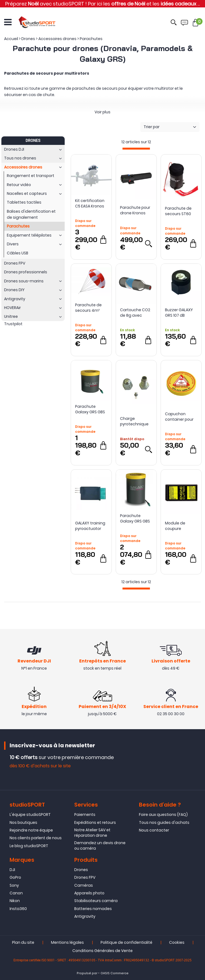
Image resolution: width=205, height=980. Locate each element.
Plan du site (23, 943)
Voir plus (102, 112)
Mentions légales (67, 943)
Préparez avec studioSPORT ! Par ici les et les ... (102, 4)
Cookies (177, 943)
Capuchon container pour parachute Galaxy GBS (179, 417)
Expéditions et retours (95, 822)
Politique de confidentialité (126, 943)
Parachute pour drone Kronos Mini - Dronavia (135, 210)
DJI (12, 870)
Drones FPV (85, 877)
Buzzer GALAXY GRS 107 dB (179, 313)
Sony (14, 885)
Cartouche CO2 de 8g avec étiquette (135, 313)
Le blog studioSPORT (29, 846)
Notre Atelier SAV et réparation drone (92, 833)
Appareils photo (89, 893)
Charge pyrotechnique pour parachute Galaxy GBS (135, 421)
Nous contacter (154, 830)
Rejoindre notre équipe (31, 830)
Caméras (84, 885)
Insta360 (18, 909)
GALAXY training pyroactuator (90, 526)
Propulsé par (87, 974)
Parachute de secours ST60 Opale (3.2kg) (178, 211)
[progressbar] (136, 149)
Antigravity (85, 916)
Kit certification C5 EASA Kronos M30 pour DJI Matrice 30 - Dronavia (90, 203)
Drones (81, 870)
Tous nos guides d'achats (164, 822)
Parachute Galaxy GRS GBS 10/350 (135, 518)
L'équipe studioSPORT (30, 815)
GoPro (15, 877)
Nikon (15, 901)
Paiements (85, 815)
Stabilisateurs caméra (96, 901)
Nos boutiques (23, 822)
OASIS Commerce (115, 974)
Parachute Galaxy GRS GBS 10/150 (90, 409)
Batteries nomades (93, 909)
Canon (16, 893)
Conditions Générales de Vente (102, 951)
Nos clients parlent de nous (36, 838)
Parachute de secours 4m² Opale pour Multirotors (88, 308)
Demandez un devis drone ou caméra (100, 846)
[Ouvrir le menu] (8, 22)
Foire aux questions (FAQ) (163, 815)
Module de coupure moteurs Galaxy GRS (180, 526)
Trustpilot (13, 324)
